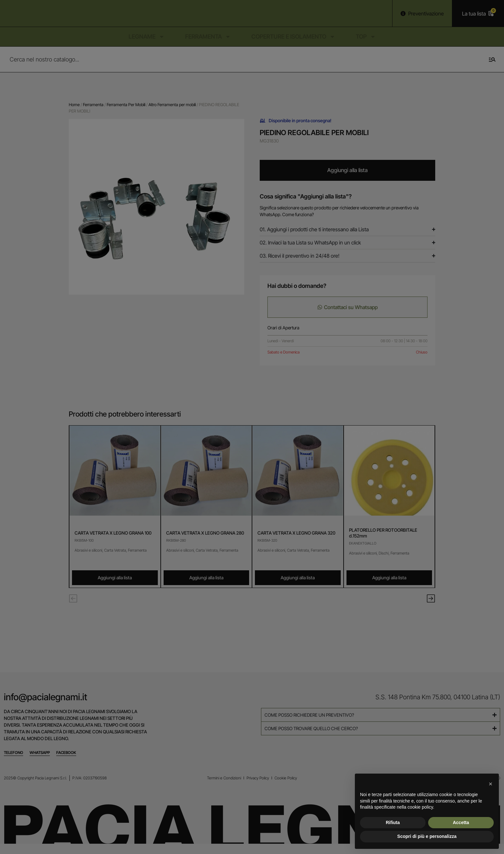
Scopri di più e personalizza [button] (427, 836)
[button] (491, 784)
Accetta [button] (461, 822)
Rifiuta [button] (393, 822)
